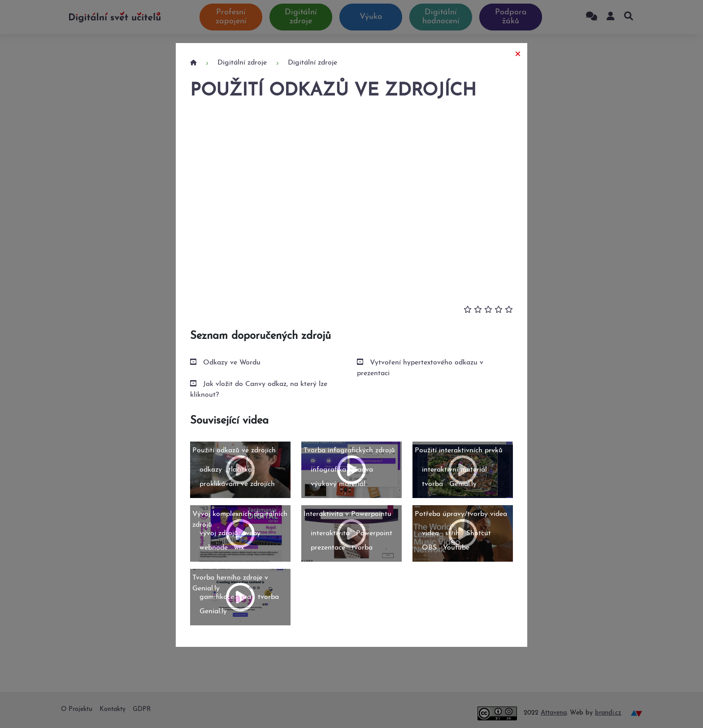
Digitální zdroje (242, 63)
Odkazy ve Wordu (232, 363)
